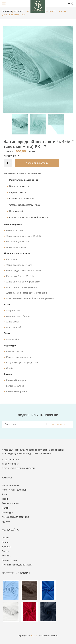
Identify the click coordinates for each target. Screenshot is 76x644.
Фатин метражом (10, 485)
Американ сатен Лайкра (18, 316)
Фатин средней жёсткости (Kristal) (23, 236)
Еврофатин (12, 259)
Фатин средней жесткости (19, 265)
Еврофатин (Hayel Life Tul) (20, 276)
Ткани (5, 499)
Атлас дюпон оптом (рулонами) (22, 287)
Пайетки (6, 508)
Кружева (6, 521)
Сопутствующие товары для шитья (24, 363)
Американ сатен (14, 311)
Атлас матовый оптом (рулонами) (23, 282)
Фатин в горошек (15, 230)
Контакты (7, 556)
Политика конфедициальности (17, 565)
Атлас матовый (14, 327)
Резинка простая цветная (19, 357)
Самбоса (11, 368)
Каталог (6, 542)
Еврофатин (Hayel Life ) (18, 242)
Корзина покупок (10, 560)
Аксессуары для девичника (16, 517)
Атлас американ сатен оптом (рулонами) (27, 293)
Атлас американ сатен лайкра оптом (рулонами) (30, 298)
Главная (6, 538)
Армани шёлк (13, 339)
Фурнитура (7, 512)
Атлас (5, 494)
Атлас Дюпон (13, 322)
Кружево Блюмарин (16, 380)
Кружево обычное (15, 386)
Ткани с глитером (11, 503)
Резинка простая (15, 351)
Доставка (7, 547)
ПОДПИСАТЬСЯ (59, 424)
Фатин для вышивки (16, 247)
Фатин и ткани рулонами (14, 490)
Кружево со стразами (17, 391)
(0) (70, 3)
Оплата (6, 551)
